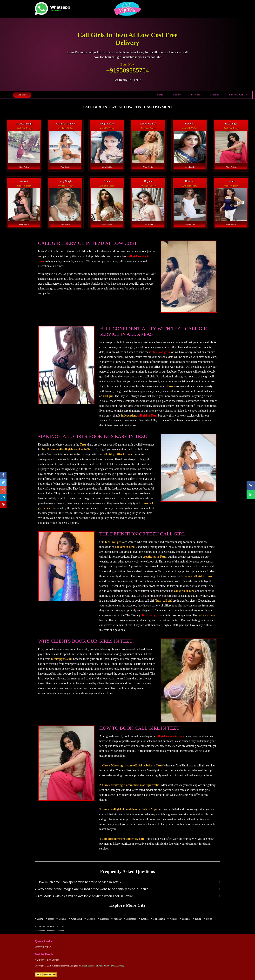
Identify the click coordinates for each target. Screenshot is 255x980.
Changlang (77, 919)
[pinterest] (3, 505)
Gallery (177, 95)
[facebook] (3, 475)
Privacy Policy (103, 966)
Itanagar (117, 919)
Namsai (173, 919)
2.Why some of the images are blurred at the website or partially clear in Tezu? (91, 889)
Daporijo (91, 919)
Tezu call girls (161, 352)
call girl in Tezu (147, 416)
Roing (198, 919)
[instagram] (3, 490)
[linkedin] (3, 497)
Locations (53, 960)
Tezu (52, 927)
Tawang (41, 927)
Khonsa (145, 919)
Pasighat (186, 919)
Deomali (104, 919)
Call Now (22, 95)
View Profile (24, 167)
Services (195, 95)
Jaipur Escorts (88, 966)
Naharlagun (159, 919)
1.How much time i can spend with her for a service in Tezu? (78, 882)
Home (160, 95)
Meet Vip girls (43, 947)
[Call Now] (251, 485)
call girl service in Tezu (170, 736)
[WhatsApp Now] (251, 495)
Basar (51, 919)
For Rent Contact (238, 95)
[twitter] (3, 483)
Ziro (61, 927)
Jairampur (131, 919)
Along (40, 919)
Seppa (209, 919)
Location (215, 95)
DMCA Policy (118, 966)
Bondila (63, 919)
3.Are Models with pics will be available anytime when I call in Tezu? (84, 896)
